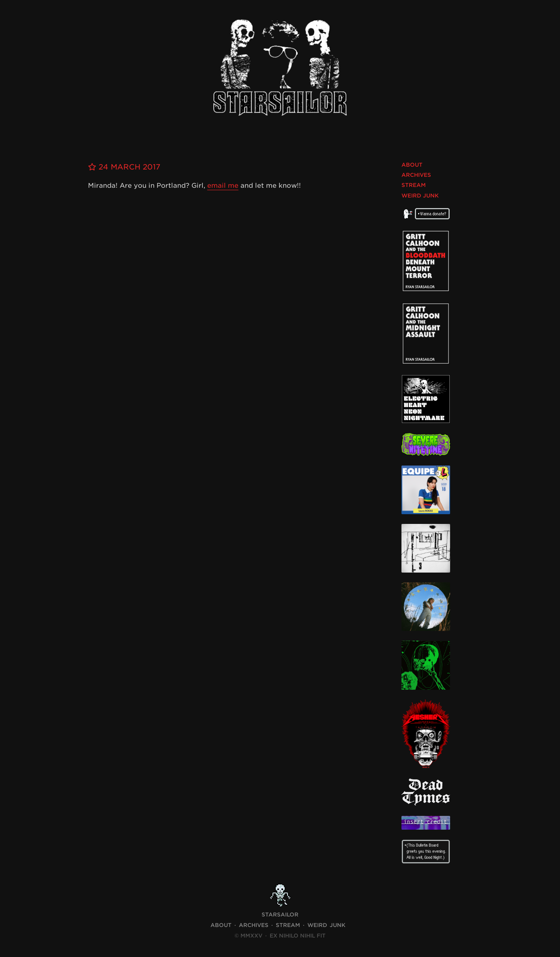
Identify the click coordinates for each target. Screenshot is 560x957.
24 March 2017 (124, 167)
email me (223, 186)
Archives (416, 175)
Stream (414, 185)
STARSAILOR (280, 915)
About (412, 165)
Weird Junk (420, 196)
